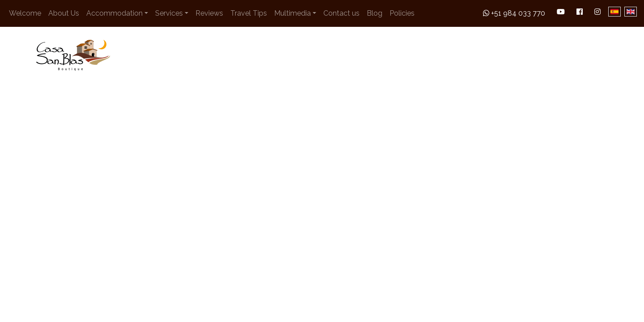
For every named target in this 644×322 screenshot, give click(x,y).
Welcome (25, 13)
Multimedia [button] (292, 13)
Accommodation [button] (114, 13)
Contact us (341, 13)
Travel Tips (249, 13)
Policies (402, 13)
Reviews (209, 13)
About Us (64, 13)
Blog (375, 13)
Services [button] (169, 13)
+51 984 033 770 (514, 13)
